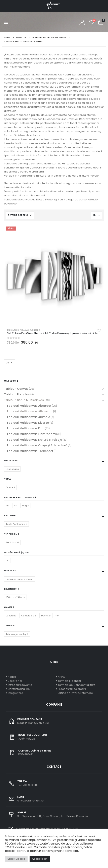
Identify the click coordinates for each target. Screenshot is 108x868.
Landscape (12, 469)
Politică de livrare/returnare (75, 693)
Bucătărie (11, 616)
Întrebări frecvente (20, 685)
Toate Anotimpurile (16, 524)
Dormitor (46, 616)
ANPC (61, 677)
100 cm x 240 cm (15, 597)
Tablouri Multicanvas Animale (28, 417)
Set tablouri (12, 542)
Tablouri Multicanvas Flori (25, 428)
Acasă (12, 677)
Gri (16, 506)
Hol (57, 616)
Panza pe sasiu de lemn (20, 579)
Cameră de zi (29, 616)
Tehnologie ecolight (17, 634)
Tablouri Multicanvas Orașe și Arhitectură (37, 445)
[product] (54, 275)
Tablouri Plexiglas (17, 394)
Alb (8, 506)
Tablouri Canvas (16, 389)
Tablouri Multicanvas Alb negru (23, 330)
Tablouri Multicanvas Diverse (28, 423)
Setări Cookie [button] (16, 859)
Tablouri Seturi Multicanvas (24, 400)
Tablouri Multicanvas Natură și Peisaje (34, 440)
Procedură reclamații (72, 689)
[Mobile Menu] (7, 22)
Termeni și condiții (70, 681)
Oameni (10, 487)
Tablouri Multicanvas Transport (30, 451)
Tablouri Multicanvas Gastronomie (32, 434)
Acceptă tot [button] (40, 859)
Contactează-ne (19, 689)
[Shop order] (20, 215)
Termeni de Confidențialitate (76, 685)
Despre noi (15, 681)
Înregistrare (15, 693)
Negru (26, 506)
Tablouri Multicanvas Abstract (29, 406)
